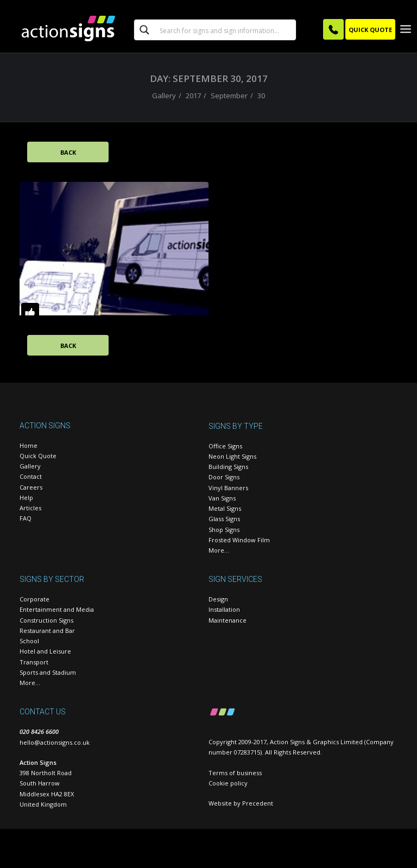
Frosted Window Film (239, 540)
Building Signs (228, 467)
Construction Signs (46, 620)
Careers (31, 487)
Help (26, 498)
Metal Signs (225, 509)
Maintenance (228, 620)
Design (218, 600)
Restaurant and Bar (47, 631)
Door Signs (224, 477)
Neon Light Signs (232, 456)
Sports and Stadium (48, 672)
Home (29, 445)
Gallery (164, 96)
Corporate (34, 600)
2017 (193, 96)
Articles (30, 508)
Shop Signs (224, 530)
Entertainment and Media (57, 610)
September (229, 96)
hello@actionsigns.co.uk (55, 742)
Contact (31, 477)
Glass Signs (224, 519)
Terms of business (235, 773)
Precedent (258, 803)
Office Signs (225, 446)
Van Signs (222, 498)
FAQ (26, 519)
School (29, 641)
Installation (224, 610)
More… (219, 551)
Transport (34, 662)
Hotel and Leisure (45, 652)
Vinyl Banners (228, 488)
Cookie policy (228, 783)
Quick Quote (38, 456)
